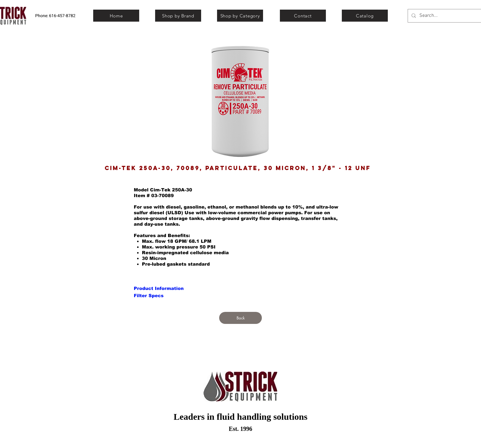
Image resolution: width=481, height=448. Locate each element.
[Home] (116, 16)
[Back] (240, 318)
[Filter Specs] (149, 295)
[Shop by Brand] (178, 16)
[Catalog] (365, 16)
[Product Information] (159, 288)
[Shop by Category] (240, 16)
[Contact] (303, 16)
